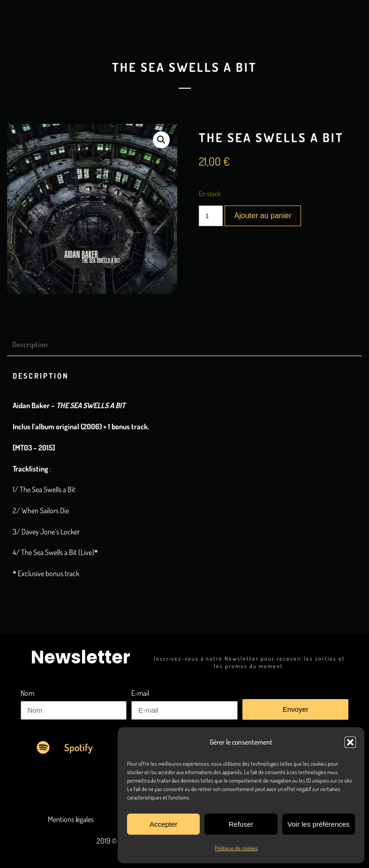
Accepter (163, 824)
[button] (350, 742)
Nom (27, 693)
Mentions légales (71, 819)
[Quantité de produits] (211, 216)
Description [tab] (30, 344)
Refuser (241, 824)
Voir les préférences (319, 824)
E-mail (140, 693)
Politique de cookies (236, 848)
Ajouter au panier (263, 216)
